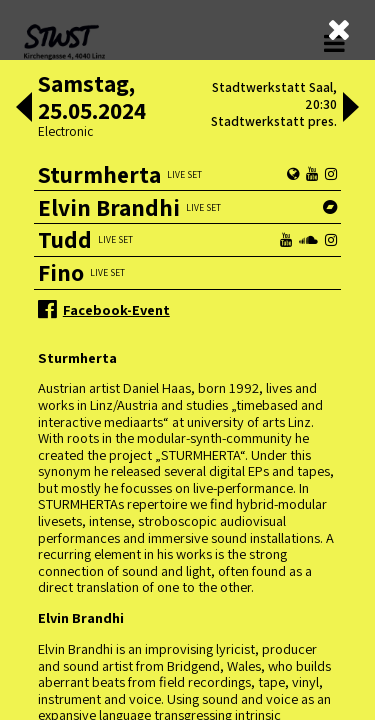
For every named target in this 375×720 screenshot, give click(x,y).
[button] (24, 109)
